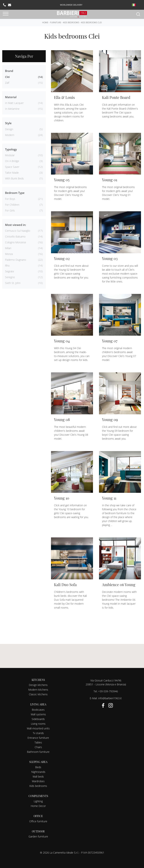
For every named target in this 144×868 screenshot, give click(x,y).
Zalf (7, 83)
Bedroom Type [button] (15, 193)
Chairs (38, 747)
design (9, 129)
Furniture (56, 22)
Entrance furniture (38, 738)
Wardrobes (38, 781)
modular (10, 155)
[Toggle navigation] (6, 14)
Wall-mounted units (38, 728)
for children (12, 205)
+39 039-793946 (108, 691)
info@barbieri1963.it (110, 698)
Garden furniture (38, 836)
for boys (10, 199)
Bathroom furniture (38, 752)
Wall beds (38, 776)
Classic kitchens (38, 694)
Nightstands (38, 772)
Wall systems (38, 714)
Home (45, 22)
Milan (8, 248)
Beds (38, 767)
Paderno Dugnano (16, 260)
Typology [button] (11, 149)
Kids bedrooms (71, 22)
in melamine (12, 109)
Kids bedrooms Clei (91, 22)
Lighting (38, 801)
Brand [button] (9, 71)
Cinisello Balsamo (15, 236)
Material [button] (11, 97)
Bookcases (38, 710)
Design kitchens (38, 685)
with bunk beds (14, 178)
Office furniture (38, 821)
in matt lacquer (14, 103)
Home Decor (38, 806)
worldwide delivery (71, 5)
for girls (10, 210)
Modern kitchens (38, 690)
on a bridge (12, 161)
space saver (12, 167)
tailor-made (12, 173)
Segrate (10, 271)
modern (10, 135)
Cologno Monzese (16, 242)
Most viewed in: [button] (16, 225)
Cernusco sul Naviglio (18, 231)
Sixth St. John (13, 283)
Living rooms (38, 724)
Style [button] (8, 123)
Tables (38, 742)
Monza (9, 254)
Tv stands (38, 733)
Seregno (10, 277)
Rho (7, 266)
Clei (7, 77)
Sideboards (38, 719)
